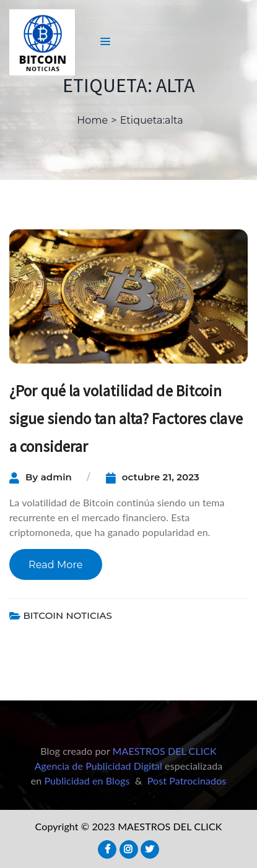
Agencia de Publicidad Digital (98, 766)
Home (92, 120)
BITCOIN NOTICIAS (68, 615)
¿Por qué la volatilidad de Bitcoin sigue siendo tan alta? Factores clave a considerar (126, 419)
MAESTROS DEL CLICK (165, 751)
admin (56, 477)
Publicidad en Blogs (87, 781)
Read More (56, 565)
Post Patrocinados (187, 781)
